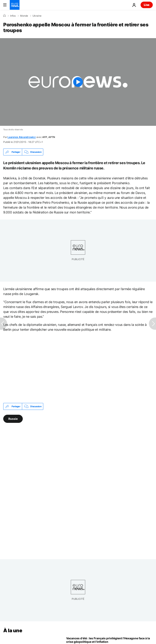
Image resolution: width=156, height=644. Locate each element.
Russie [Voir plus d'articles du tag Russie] (13, 419)
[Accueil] (4, 16)
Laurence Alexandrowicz (22, 137)
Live (147, 5)
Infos (13, 16)
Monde (24, 16)
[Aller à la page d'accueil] (15, 5)
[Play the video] (78, 82)
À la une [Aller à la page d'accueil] (13, 631)
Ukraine (37, 16)
